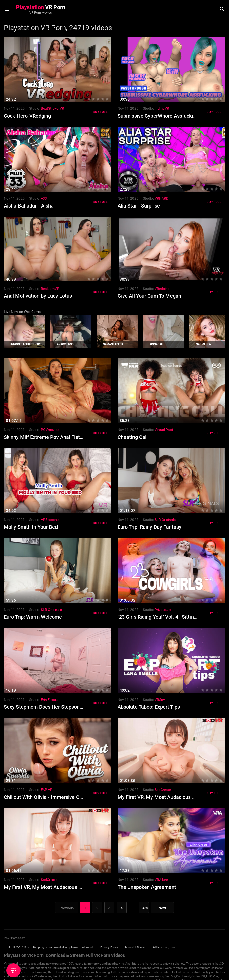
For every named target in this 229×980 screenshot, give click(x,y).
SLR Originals (165, 520)
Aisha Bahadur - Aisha (29, 206)
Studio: (35, 108)
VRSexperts (50, 520)
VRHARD (161, 198)
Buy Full (100, 112)
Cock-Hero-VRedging (27, 116)
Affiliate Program (164, 947)
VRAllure (161, 880)
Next (162, 908)
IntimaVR (162, 108)
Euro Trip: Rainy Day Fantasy (149, 527)
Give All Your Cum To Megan (149, 296)
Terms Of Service (135, 947)
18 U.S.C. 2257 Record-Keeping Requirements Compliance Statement (48, 947)
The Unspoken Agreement (147, 887)
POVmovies (50, 430)
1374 (144, 908)
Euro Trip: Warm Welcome (33, 617)
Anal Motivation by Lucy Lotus (38, 296)
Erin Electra (50, 700)
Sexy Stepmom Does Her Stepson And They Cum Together (69, 707)
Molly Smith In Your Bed (31, 527)
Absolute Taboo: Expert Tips (149, 707)
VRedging (162, 289)
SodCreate (163, 790)
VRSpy (160, 700)
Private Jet (163, 610)
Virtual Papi (164, 430)
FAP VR (47, 790)
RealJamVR (50, 289)
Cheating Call (133, 437)
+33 (44, 198)
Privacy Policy (109, 947)
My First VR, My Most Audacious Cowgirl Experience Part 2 (70, 887)
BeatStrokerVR (52, 108)
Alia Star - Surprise (139, 206)
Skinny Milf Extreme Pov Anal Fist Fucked (51, 437)
